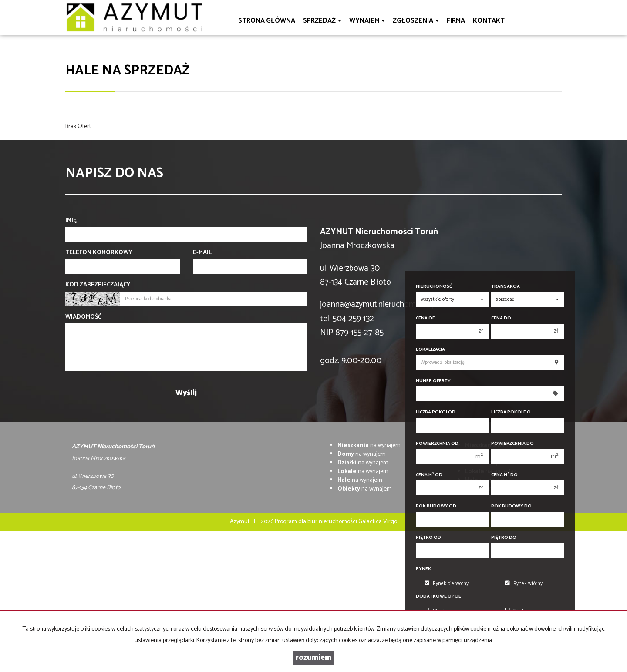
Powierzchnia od (437, 444)
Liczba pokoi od (436, 412)
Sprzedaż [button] (322, 21)
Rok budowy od (436, 506)
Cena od (426, 318)
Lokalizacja (430, 350)
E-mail (202, 253)
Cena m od (429, 475)
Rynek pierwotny (447, 584)
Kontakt (489, 21)
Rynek (423, 569)
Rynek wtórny (524, 584)
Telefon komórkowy (99, 253)
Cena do (501, 318)
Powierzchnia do (512, 444)
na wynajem (369, 445)
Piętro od (428, 538)
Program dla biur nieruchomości (317, 522)
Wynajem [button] (367, 21)
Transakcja (506, 287)
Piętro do (504, 538)
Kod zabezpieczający (98, 285)
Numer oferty (433, 381)
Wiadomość (83, 317)
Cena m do (504, 475)
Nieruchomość (434, 287)
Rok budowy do (511, 506)
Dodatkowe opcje (438, 596)
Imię (71, 221)
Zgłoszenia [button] (416, 21)
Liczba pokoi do (511, 412)
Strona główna (267, 21)
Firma (456, 21)
